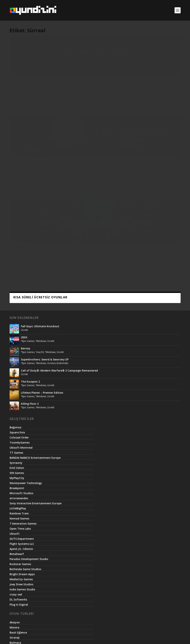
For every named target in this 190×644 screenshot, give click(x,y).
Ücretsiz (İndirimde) (58, 196)
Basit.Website (111, 637)
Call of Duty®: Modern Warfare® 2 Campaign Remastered (59, 203)
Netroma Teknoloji (88, 637)
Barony (26, 181)
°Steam (91, 88)
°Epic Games (28, 173)
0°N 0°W (20, 84)
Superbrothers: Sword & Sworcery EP (45, 192)
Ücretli (17, 92)
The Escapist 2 (30, 214)
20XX (24, 170)
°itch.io (33, 88)
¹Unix (40, 88)
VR (175, 88)
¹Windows (49, 88)
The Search (81, 84)
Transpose (139, 84)
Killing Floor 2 (30, 236)
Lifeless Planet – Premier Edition (42, 225)
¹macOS (40, 184)
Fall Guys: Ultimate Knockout (40, 159)
